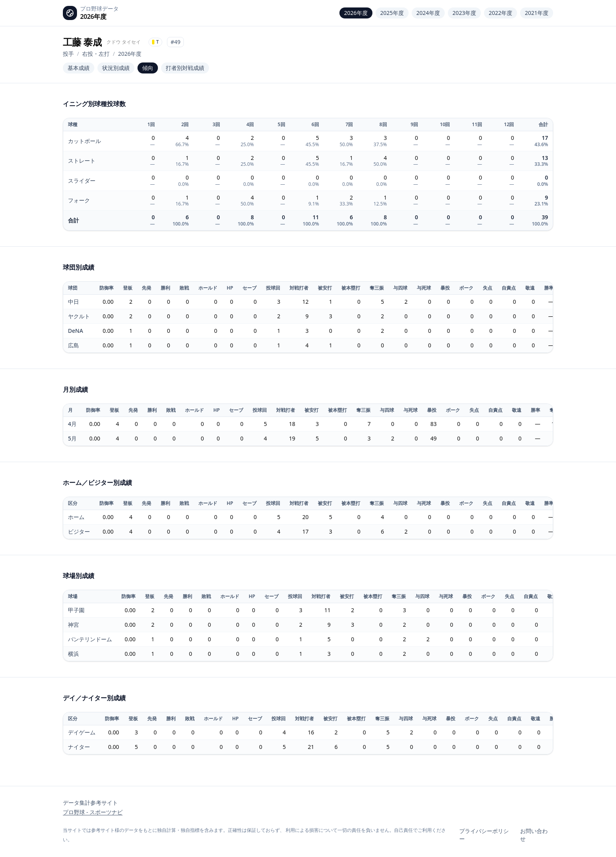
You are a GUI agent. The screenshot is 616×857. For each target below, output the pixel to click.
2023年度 (464, 13)
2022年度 (500, 13)
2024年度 (428, 13)
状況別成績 (116, 68)
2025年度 (392, 13)
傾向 (148, 68)
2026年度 (356, 13)
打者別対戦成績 (185, 68)
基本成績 (79, 68)
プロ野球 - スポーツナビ (93, 812)
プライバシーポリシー (484, 835)
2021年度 (537, 13)
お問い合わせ (534, 835)
